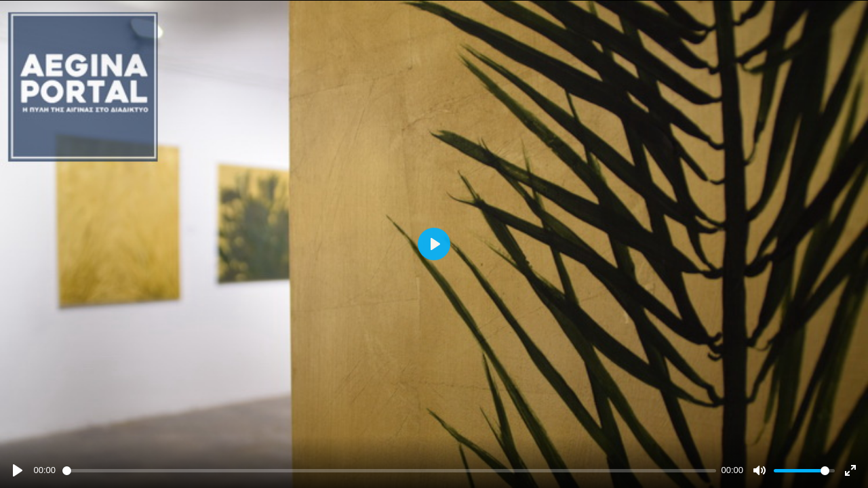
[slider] (389, 471)
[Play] (18, 470)
